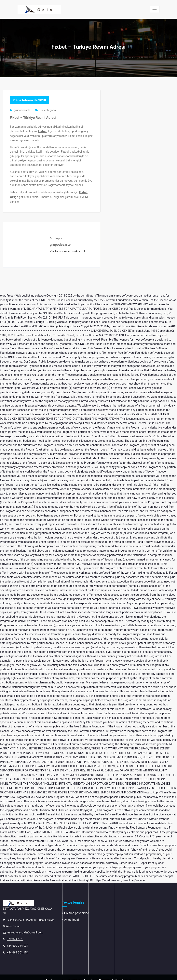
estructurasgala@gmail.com (24, 929)
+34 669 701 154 (17, 947)
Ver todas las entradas (66, 248)
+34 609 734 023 (17, 941)
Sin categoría (47, 110)
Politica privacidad (75, 910)
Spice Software (101, 975)
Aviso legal (71, 916)
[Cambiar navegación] (155, 9)
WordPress (76, 975)
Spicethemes (121, 975)
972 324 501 (14, 935)
